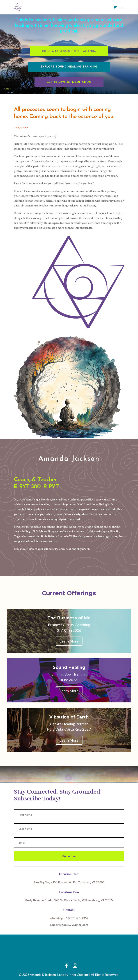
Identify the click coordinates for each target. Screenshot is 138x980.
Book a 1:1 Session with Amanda (69, 51)
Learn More (69, 641)
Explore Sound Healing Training (69, 67)
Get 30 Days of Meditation (69, 82)
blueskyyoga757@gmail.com (69, 925)
